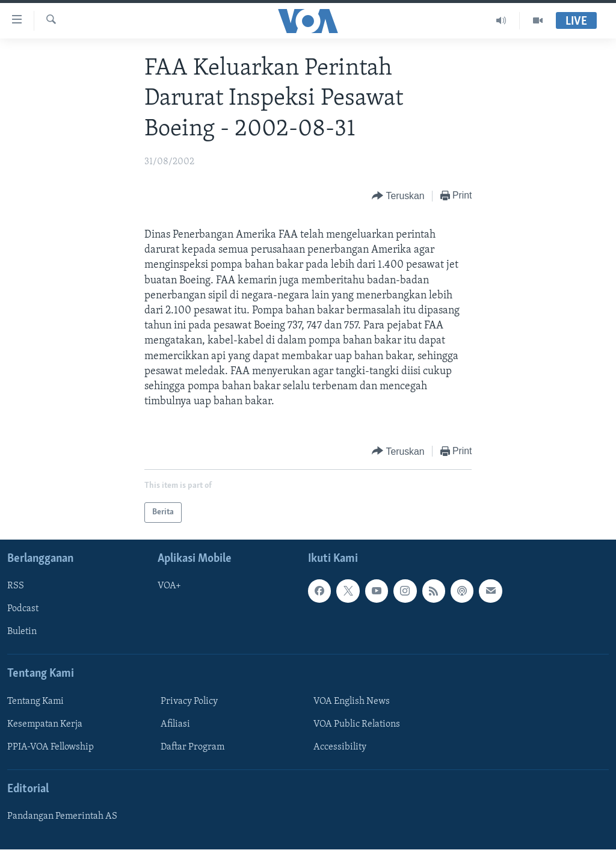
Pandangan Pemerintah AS (62, 817)
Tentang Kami (35, 701)
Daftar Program (192, 747)
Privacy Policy (189, 701)
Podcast (23, 609)
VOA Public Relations (357, 724)
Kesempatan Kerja (45, 724)
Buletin (22, 632)
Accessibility (340, 747)
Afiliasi (175, 724)
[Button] (398, 196)
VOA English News (352, 701)
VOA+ (169, 587)
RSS (16, 587)
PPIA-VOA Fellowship (51, 747)
